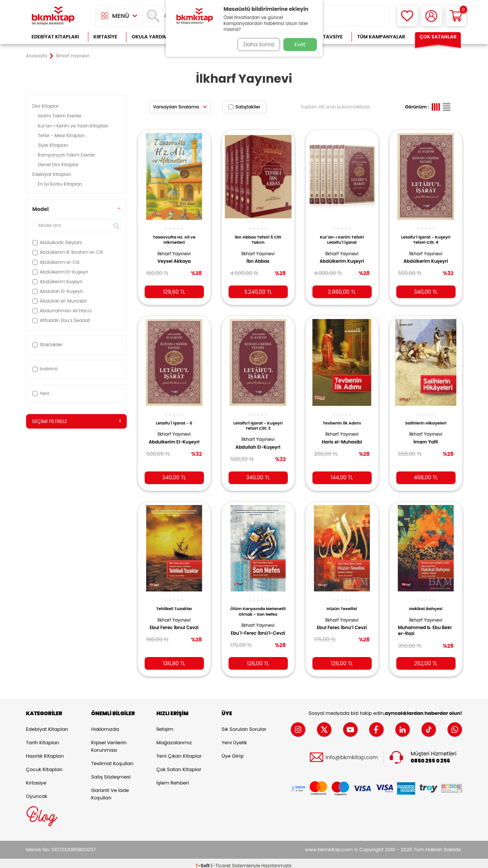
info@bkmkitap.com (352, 753)
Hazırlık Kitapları (45, 752)
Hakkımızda (105, 725)
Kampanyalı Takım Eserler (67, 155)
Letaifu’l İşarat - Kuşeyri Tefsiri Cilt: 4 (426, 236)
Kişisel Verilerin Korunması (109, 742)
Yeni (41, 393)
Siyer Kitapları (54, 145)
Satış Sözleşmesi (111, 772)
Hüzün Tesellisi (342, 602)
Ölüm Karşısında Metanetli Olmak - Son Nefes (258, 606)
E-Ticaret (221, 861)
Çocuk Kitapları (44, 765)
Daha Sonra (256, 44)
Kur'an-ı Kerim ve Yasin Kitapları (74, 126)
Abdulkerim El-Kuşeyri (166, 439)
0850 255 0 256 (431, 756)
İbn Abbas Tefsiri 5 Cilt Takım (258, 236)
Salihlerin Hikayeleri (426, 417)
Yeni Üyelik (234, 738)
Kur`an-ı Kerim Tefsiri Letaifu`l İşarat (342, 236)
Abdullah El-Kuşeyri (258, 442)
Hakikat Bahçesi (426, 602)
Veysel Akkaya (174, 257)
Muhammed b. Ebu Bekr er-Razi (422, 624)
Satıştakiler (244, 107)
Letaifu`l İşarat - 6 (174, 417)
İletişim (165, 725)
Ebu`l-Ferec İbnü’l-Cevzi (254, 629)
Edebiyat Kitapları (55, 37)
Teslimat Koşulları (112, 759)
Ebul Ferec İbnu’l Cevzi (342, 621)
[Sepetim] (456, 16)
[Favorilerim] (407, 16)
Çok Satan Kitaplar (179, 765)
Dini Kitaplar (46, 106)
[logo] (53, 16)
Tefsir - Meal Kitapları (62, 135)
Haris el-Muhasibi (342, 436)
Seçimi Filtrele (76, 422)
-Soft (203, 861)
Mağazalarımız (174, 738)
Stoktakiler (48, 345)
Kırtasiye (106, 37)
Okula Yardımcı (152, 37)
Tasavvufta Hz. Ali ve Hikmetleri (174, 236)
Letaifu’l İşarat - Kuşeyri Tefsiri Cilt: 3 (258, 420)
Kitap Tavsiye (325, 37)
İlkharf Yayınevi (174, 249)
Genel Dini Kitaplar (59, 165)
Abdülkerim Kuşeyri (342, 257)
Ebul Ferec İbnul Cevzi (174, 621)
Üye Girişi (233, 752)
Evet (300, 44)
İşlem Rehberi (173, 778)
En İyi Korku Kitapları (61, 184)
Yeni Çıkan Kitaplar (179, 752)
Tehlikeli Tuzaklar (174, 602)
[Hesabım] (432, 16)
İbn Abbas (258, 257)
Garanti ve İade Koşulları (110, 790)
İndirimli (45, 369)
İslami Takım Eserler (61, 116)
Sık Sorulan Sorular (244, 725)
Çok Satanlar (438, 37)
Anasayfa (37, 56)
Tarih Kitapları (43, 738)
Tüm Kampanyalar (381, 37)
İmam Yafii (426, 436)
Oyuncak (37, 792)
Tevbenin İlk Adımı (342, 417)
